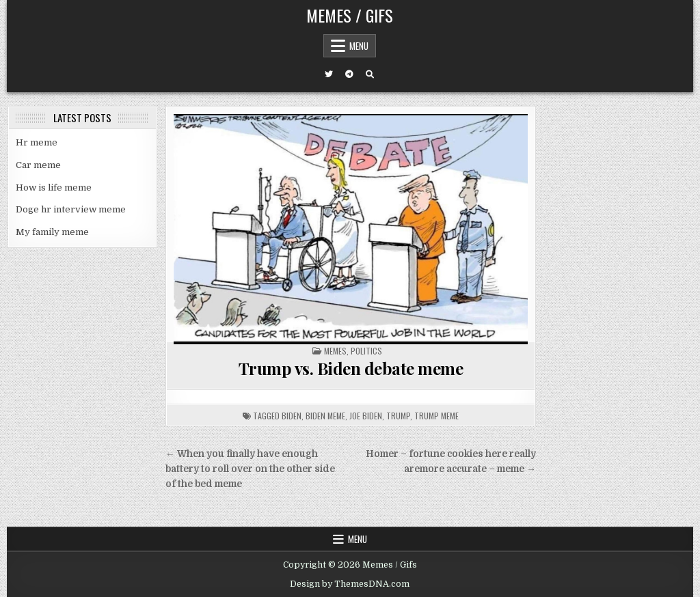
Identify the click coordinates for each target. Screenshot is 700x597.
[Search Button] (370, 74)
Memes (335, 351)
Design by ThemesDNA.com (350, 584)
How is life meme (54, 188)
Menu (359, 46)
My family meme (52, 232)
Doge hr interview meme (71, 209)
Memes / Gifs (350, 15)
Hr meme (37, 142)
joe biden (366, 416)
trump (398, 416)
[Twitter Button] (329, 74)
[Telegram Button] (349, 74)
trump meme (436, 416)
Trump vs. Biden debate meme (351, 368)
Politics (366, 351)
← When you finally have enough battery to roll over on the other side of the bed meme (250, 469)
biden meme (325, 416)
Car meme (38, 165)
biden (292, 416)
